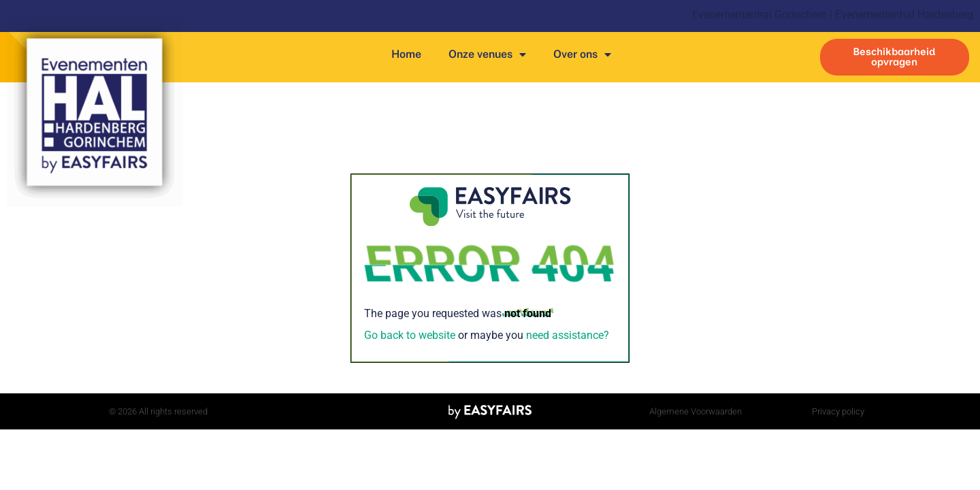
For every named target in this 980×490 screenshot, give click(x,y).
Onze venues (487, 54)
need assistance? (568, 335)
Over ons (582, 54)
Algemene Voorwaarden (696, 411)
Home (406, 54)
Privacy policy (838, 411)
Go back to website (410, 335)
